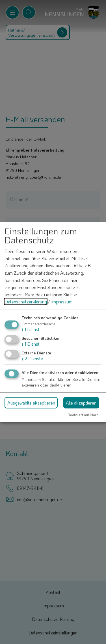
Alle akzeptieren (81, 402)
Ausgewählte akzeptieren (31, 402)
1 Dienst (31, 329)
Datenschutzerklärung (26, 302)
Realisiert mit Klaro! (83, 415)
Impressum (62, 302)
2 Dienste (32, 358)
